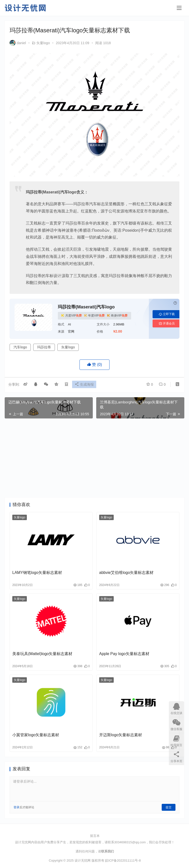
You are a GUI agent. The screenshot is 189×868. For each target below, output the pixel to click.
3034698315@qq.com (130, 842)
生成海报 (85, 385)
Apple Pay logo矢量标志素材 (124, 654)
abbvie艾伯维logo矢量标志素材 (126, 573)
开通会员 (167, 323)
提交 (169, 807)
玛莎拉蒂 (44, 347)
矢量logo (43, 43)
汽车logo (20, 347)
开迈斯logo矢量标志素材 (121, 735)
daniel (18, 43)
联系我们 (108, 851)
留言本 (95, 836)
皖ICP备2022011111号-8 (123, 860)
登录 (16, 807)
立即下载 (167, 314)
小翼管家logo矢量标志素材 (36, 735)
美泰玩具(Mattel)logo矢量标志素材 (42, 654)
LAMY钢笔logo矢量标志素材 (37, 573)
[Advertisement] (94, 458)
